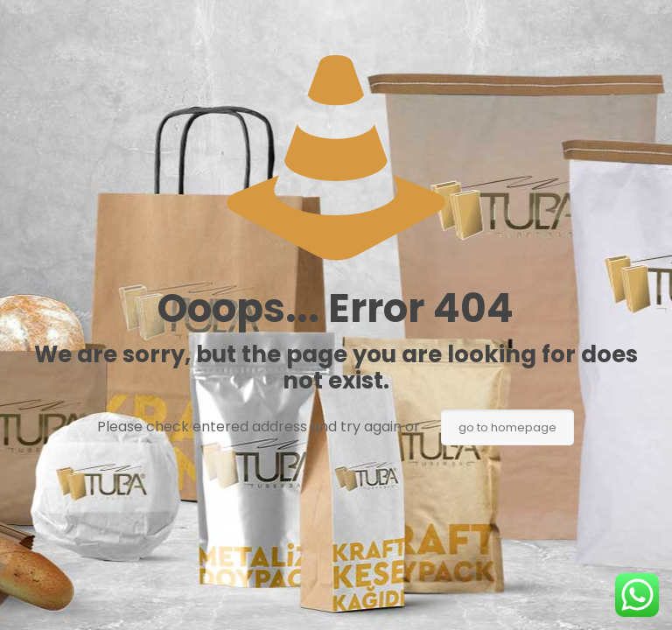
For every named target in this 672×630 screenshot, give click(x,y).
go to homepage (507, 427)
